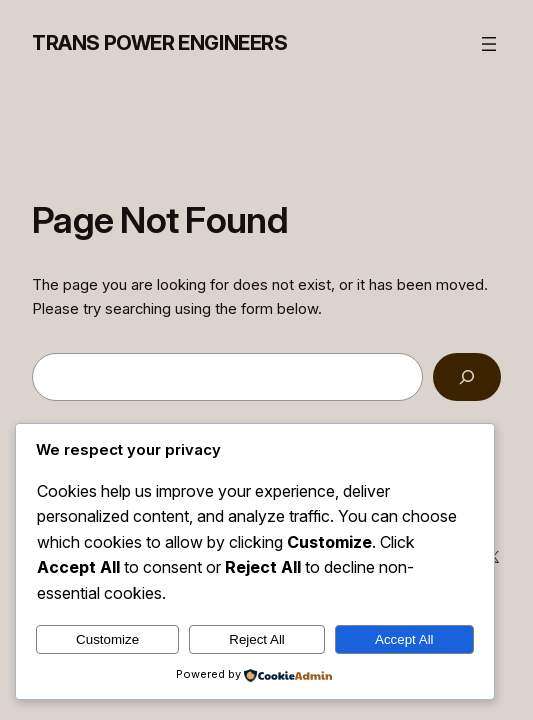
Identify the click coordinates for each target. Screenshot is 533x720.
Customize (107, 639)
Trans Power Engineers (160, 43)
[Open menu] (489, 44)
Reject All (257, 639)
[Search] (467, 377)
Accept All (404, 639)
